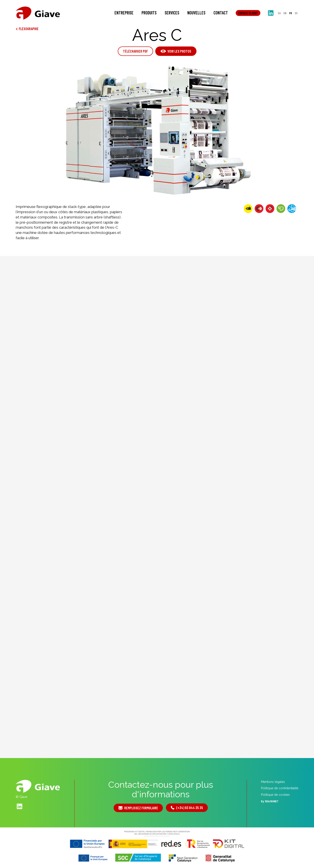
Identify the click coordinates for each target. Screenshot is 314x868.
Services (172, 13)
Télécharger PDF (135, 51)
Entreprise (124, 13)
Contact (221, 13)
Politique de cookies (275, 795)
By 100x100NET (270, 801)
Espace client (248, 13)
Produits (149, 13)
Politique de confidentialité (280, 788)
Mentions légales (273, 782)
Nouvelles (196, 13)
